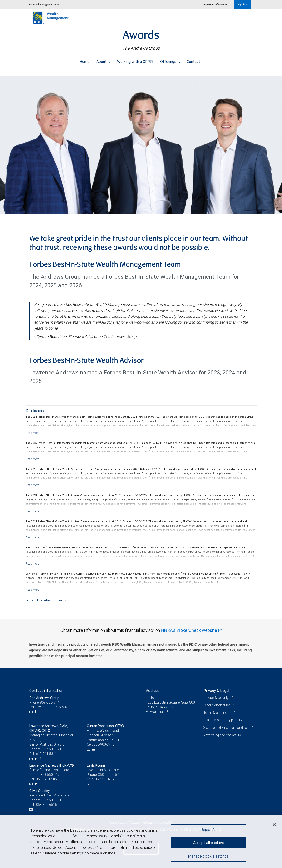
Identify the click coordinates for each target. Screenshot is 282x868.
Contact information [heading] (46, 691)
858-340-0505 (46, 779)
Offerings (170, 60)
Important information (215, 4)
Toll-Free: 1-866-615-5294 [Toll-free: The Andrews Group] (48, 707)
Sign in (243, 4)
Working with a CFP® (135, 60)
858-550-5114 (109, 740)
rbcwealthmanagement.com (44, 4)
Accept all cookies (208, 842)
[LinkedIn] (37, 759)
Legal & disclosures (217, 705)
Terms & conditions (218, 713)
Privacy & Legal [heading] (216, 691)
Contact (193, 60)
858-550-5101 (51, 800)
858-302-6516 (46, 805)
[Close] (274, 825)
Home (84, 60)
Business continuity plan (221, 720)
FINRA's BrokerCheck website (189, 630)
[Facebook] (36, 712)
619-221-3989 (104, 779)
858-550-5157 (109, 775)
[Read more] (32, 433)
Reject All (208, 830)
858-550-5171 (51, 749)
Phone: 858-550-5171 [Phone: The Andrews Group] (45, 702)
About (104, 60)
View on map (156, 712)
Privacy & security (216, 698)
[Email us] (32, 712)
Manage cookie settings (208, 857)
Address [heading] (153, 691)
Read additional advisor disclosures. (46, 600)
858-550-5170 (51, 775)
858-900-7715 (104, 744)
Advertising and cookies (221, 740)
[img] (141, 143)
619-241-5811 (46, 754)
